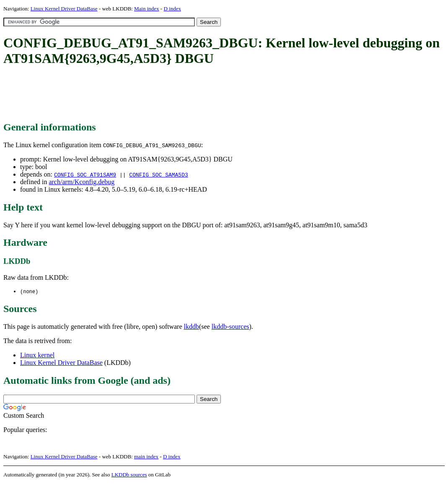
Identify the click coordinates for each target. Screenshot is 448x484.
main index (146, 457)
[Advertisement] (156, 94)
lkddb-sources (230, 327)
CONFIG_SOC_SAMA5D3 (158, 174)
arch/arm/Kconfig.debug (82, 182)
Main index (147, 9)
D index (172, 9)
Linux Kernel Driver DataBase (64, 9)
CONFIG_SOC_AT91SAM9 (85, 174)
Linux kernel (37, 355)
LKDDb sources (129, 475)
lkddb (192, 327)
